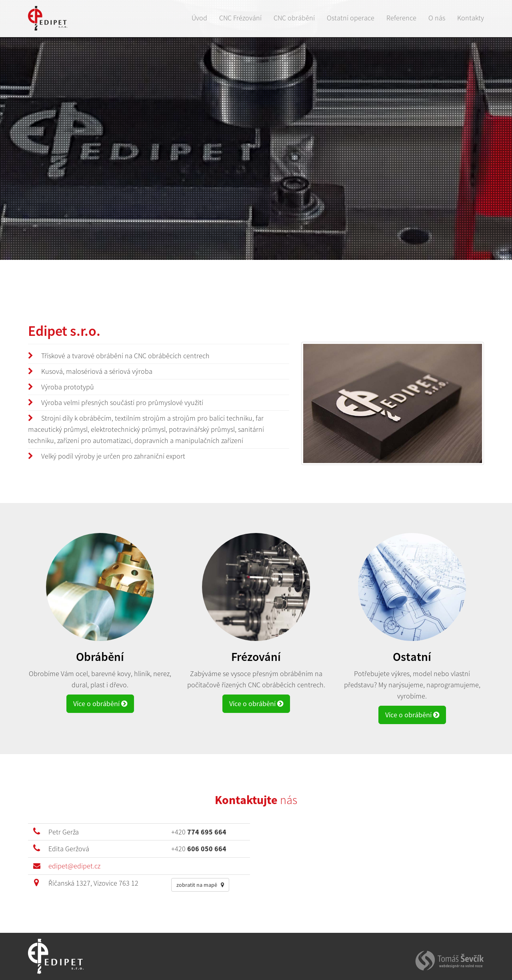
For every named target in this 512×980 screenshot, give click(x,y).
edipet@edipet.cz (74, 866)
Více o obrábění (100, 704)
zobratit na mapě (200, 885)
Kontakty (471, 18)
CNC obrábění (294, 18)
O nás (437, 18)
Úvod (199, 18)
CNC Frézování (240, 18)
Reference (401, 18)
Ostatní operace (351, 18)
